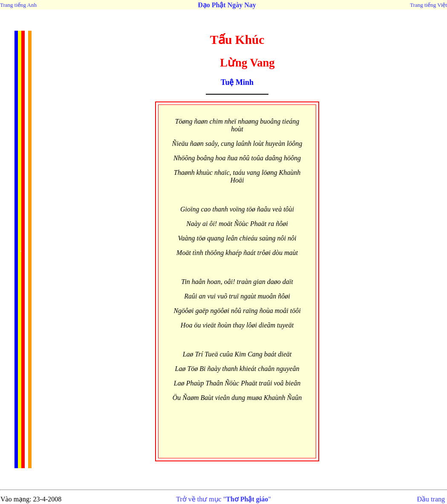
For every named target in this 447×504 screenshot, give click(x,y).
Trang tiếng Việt (428, 5)
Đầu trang (431, 499)
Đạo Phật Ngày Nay (227, 5)
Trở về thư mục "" (223, 499)
